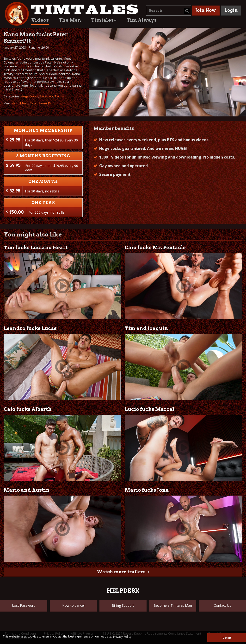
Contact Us (222, 605)
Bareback (46, 96)
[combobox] (169, 11)
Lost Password (24, 605)
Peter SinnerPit (41, 103)
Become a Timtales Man (173, 605)
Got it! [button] (227, 638)
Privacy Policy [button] (122, 637)
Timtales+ (104, 20)
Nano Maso (20, 103)
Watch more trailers (121, 572)
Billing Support (123, 605)
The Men (70, 20)
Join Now (206, 10)
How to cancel (73, 605)
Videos (40, 20)
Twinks (60, 96)
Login (231, 10)
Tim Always (142, 20)
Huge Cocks (29, 96)
